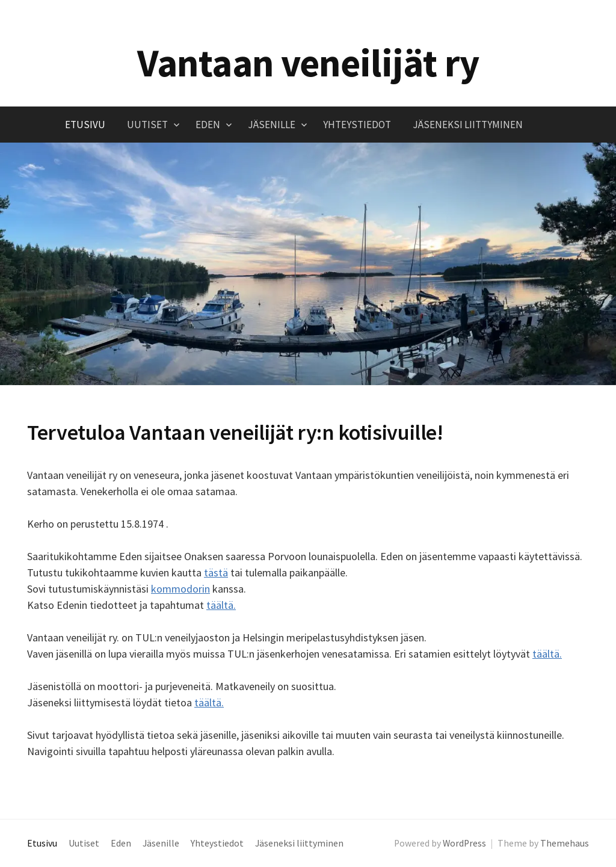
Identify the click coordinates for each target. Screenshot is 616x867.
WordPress (464, 843)
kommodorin (180, 589)
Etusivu (85, 125)
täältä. (221, 605)
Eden (208, 125)
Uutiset (147, 125)
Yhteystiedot (357, 125)
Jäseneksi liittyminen (468, 125)
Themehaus (565, 843)
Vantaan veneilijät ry (308, 63)
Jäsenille (272, 125)
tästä (216, 572)
